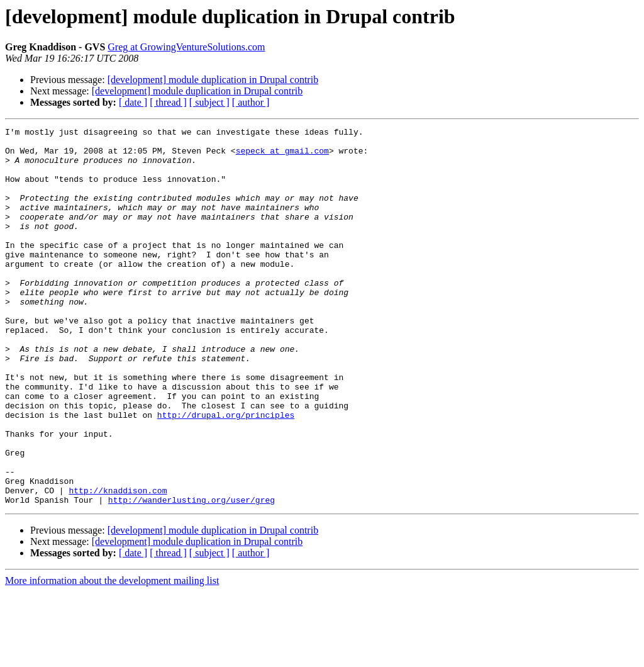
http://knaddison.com (118, 564)
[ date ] (133, 102)
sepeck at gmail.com (282, 156)
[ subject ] (209, 102)
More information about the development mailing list (112, 656)
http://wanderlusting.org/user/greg (192, 575)
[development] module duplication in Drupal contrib (213, 80)
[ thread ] (168, 102)
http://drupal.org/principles (226, 473)
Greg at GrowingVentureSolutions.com (186, 47)
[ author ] (251, 102)
